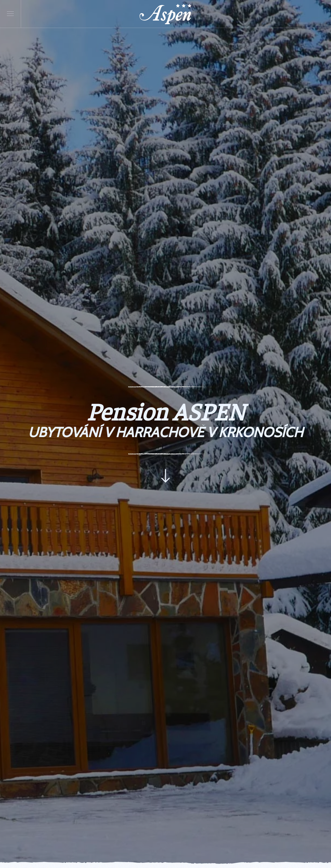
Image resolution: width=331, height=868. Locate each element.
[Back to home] (165, 14)
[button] (10, 14)
